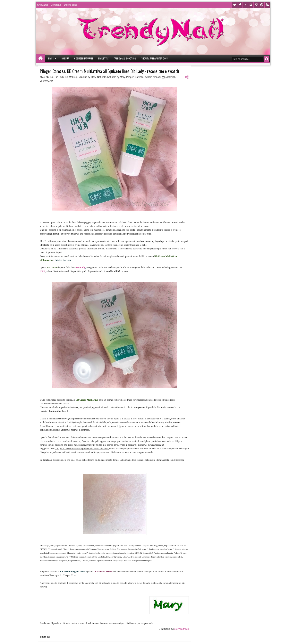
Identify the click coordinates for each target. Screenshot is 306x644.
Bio (52, 77)
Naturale (102, 77)
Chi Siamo (42, 5)
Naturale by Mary (116, 77)
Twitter (234, 5)
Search (267, 59)
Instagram (251, 5)
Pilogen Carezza (135, 77)
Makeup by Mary (87, 77)
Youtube (245, 5)
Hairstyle (103, 58)
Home (41, 58)
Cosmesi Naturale (84, 58)
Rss (267, 5)
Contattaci (56, 5)
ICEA (43, 271)
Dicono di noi (71, 5)
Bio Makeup (71, 77)
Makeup (65, 58)
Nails (51, 58)
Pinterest (262, 5)
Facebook (240, 5)
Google (256, 5)
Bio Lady (59, 77)
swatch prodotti (153, 77)
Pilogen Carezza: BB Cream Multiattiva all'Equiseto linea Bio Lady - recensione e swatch (110, 71)
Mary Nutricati (182, 629)
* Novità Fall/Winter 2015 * (155, 58)
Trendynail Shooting (125, 58)
